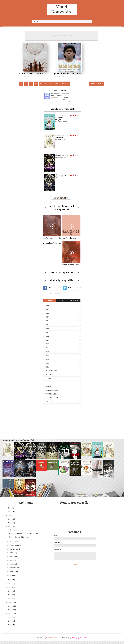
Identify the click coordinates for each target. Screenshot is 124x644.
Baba (47, 368)
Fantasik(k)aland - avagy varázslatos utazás (52, 244)
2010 (47, 306)
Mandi (53, 94)
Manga (48, 387)
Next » (65, 84)
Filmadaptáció (51, 371)
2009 (10, 624)
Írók (62, 301)
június (13, 560)
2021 (47, 348)
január (13, 578)
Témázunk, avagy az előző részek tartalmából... (71, 239)
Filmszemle (50, 375)
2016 (47, 329)
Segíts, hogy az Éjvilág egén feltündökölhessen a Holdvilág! (52, 239)
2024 (47, 360)
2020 (47, 345)
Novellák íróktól (53, 398)
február (13, 575)
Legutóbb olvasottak (63, 110)
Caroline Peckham (62, 158)
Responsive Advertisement (61, 36)
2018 (47, 337)
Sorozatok (74, 301)
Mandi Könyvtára (62, 9)
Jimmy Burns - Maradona (62, 74)
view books (68, 102)
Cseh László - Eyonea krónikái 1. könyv (42, 74)
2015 (47, 325)
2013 (47, 318)
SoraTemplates (52, 641)
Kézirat (48, 379)
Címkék (49, 301)
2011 (47, 310)
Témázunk (49, 402)
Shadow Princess (62, 156)
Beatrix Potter (61, 140)
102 (56, 84)
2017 (47, 333)
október (13, 545)
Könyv (48, 383)
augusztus (14, 552)
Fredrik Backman (62, 122)
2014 (47, 321)
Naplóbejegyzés (52, 391)
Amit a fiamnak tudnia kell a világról (61, 118)
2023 (47, 356)
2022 (47, 352)
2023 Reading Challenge (57, 91)
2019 (47, 341)
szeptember (15, 548)
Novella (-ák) (51, 395)
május (12, 563)
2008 (10, 628)
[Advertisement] (62, 421)
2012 (47, 314)
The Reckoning (61, 176)
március (13, 571)
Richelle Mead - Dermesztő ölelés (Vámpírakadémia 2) (71, 265)
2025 (47, 364)
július (12, 556)
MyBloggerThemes (79, 641)
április (13, 567)
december (14, 531)
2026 (10, 508)
